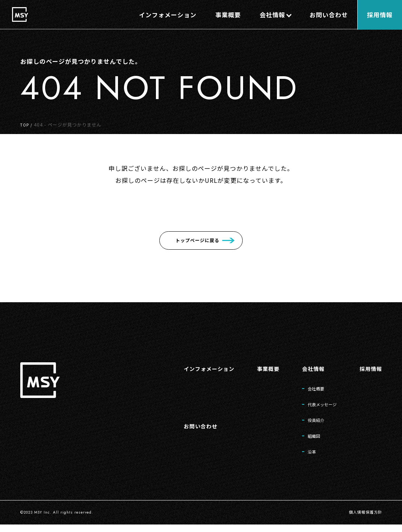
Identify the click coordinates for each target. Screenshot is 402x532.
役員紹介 (308, 424)
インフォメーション (192, 368)
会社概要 (308, 389)
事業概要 (256, 368)
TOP (25, 124)
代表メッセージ (315, 407)
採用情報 (369, 368)
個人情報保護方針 (363, 520)
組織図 (305, 441)
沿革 (302, 458)
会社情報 (304, 368)
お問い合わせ (182, 430)
